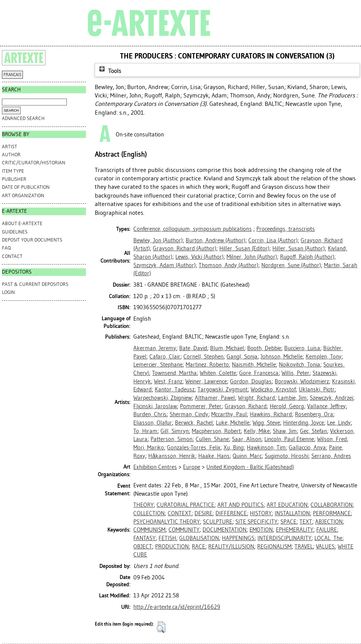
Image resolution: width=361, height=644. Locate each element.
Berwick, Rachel (194, 423)
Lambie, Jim (292, 398)
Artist (10, 147)
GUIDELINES (15, 232)
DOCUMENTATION (224, 530)
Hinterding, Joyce (304, 423)
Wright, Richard (257, 398)
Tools (109, 71)
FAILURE (327, 530)
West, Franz (168, 381)
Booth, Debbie (264, 348)
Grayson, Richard (246, 406)
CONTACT (12, 256)
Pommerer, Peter (201, 406)
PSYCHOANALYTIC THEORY (167, 522)
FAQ (6, 248)
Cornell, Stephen (203, 357)
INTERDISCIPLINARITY (284, 538)
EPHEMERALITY (295, 530)
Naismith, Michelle (254, 365)
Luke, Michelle (233, 423)
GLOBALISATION (199, 538)
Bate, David (193, 348)
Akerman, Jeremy (155, 348)
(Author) (158, 240)
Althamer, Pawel (215, 398)
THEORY (143, 505)
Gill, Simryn (175, 431)
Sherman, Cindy (189, 414)
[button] (161, 627)
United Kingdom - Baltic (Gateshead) (250, 467)
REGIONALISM (274, 547)
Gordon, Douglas (251, 381)
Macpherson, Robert (216, 431)
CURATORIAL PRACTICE (185, 505)
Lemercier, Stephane (158, 365)
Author (11, 155)
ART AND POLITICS (240, 505)
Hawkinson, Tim (266, 448)
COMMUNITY (184, 530)
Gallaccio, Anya (307, 448)
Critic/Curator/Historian (34, 163)
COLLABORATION (332, 505)
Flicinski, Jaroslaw (155, 406)
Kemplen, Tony (324, 357)
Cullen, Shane (212, 439)
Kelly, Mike (257, 431)
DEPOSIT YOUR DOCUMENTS (32, 240)
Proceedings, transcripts (286, 229)
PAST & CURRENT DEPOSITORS (35, 284)
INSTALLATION (292, 513)
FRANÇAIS (12, 75)
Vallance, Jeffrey (326, 406)
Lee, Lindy (339, 423)
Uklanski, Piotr (317, 389)
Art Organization (23, 195)
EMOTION (261, 530)
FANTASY (144, 538)
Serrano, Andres (331, 456)
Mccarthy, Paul (229, 414)
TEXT (306, 522)
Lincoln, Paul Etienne (289, 439)
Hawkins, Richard (271, 414)
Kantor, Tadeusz (175, 389)
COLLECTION (149, 513)
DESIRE (203, 513)
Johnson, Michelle (282, 357)
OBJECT (143, 547)
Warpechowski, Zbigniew (163, 398)
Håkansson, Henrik (172, 456)
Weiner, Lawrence (206, 381)
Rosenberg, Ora (314, 414)
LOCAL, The (328, 538)
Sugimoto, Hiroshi (287, 456)
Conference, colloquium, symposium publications (193, 229)
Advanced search (23, 118)
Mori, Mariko (149, 448)
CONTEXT (180, 513)
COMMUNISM (149, 530)
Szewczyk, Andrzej (331, 398)
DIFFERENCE (231, 513)
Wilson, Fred (332, 439)
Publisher (14, 179)
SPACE (288, 522)
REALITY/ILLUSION (231, 547)
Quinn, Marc (247, 456)
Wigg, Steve (266, 423)
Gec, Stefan (313, 431)
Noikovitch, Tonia (299, 365)
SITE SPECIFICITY (256, 522)
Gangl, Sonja (242, 357)
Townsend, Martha (174, 373)
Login (8, 292)
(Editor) (244, 248)
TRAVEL (304, 547)
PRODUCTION (172, 547)
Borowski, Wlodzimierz (302, 381)
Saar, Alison (247, 439)
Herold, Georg (287, 406)
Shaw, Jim (285, 431)
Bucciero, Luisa (302, 348)
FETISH (167, 538)
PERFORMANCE (332, 513)
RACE (198, 547)
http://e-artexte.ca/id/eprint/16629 (177, 607)
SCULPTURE (218, 522)
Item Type (13, 171)
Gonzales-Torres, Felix (194, 448)
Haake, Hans (214, 456)
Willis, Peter (295, 373)
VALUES (325, 547)
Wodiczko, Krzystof (273, 389)
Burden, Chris (150, 414)
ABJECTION (329, 522)
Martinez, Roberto (207, 365)
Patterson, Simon (172, 439)
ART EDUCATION (287, 505)
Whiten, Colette (218, 373)
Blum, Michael (227, 348)
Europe (192, 467)
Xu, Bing (234, 448)
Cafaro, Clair (165, 357)
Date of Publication (26, 187)
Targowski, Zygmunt (223, 389)
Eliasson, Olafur (153, 423)
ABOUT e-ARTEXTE (22, 223)
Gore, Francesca (259, 373)
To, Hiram (145, 431)
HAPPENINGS (238, 538)
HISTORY (261, 513)
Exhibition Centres (155, 467)
